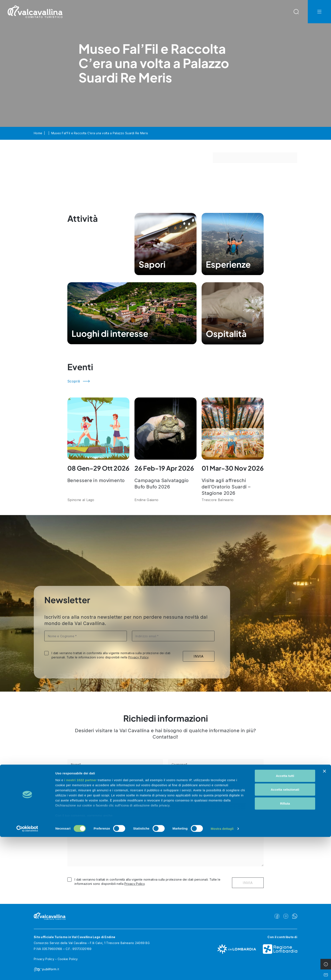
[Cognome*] (216, 764)
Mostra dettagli (222, 972)
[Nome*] (115, 764)
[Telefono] (115, 785)
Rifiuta (285, 946)
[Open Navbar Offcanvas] (319, 12)
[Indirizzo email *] (173, 636)
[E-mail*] (216, 785)
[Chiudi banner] (324, 914)
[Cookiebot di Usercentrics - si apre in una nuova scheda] (27, 972)
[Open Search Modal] (296, 12)
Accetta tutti (285, 919)
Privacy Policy (138, 657)
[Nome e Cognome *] (86, 636)
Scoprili (74, 381)
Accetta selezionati (285, 933)
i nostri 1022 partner (80, 923)
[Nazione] (165, 805)
